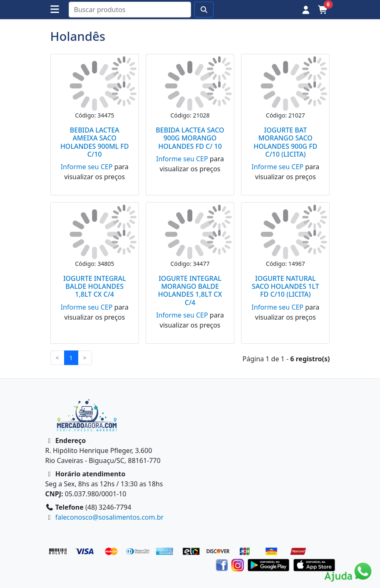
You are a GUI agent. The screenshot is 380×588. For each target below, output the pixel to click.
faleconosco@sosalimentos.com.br (110, 517)
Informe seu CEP (87, 167)
